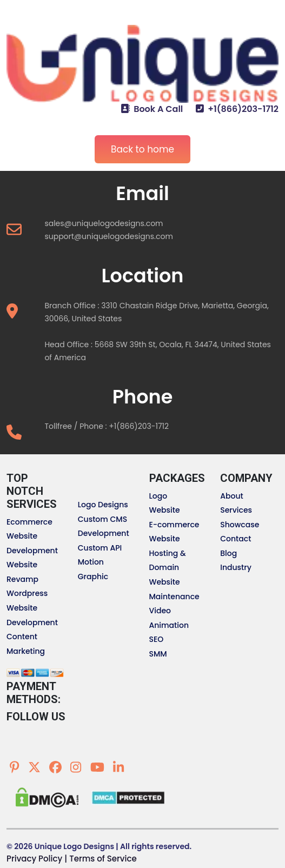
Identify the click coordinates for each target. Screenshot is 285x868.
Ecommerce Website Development (32, 536)
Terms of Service (103, 859)
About (231, 496)
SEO (157, 639)
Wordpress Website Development (32, 608)
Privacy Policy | (37, 859)
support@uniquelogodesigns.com (108, 236)
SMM (158, 654)
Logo (158, 496)
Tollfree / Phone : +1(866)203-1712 (107, 426)
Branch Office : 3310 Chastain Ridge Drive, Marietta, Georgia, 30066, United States (156, 312)
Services (236, 510)
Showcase (240, 525)
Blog (228, 553)
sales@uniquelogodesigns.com (104, 223)
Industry (236, 567)
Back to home (142, 149)
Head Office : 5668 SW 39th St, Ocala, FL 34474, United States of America (158, 351)
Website (165, 510)
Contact (236, 539)
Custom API (100, 548)
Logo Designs (103, 505)
